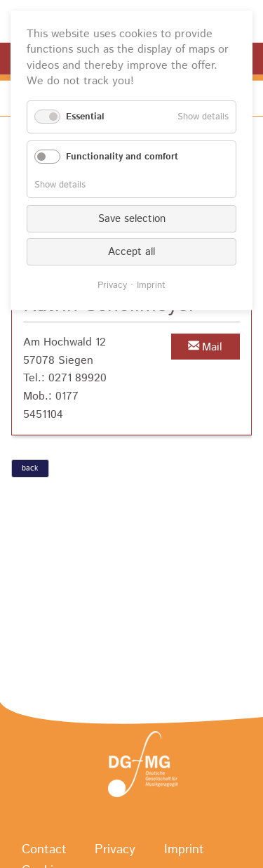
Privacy (112, 285)
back (30, 468)
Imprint (151, 285)
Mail (212, 347)
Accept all (131, 252)
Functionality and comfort (122, 157)
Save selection (132, 219)
